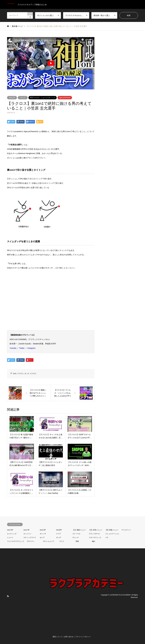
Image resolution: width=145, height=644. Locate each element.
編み (94, 541)
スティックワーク (30, 537)
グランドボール (94, 534)
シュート (10, 537)
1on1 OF (12, 98)
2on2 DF (43, 530)
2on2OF (59, 530)
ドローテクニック (95, 537)
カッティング (12, 534)
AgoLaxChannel (65, 98)
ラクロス (33, 374)
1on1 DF (10, 530)
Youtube (13, 348)
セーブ (42, 537)
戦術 (77, 541)
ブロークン (31, 541)
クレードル (76, 534)
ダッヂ (23, 98)
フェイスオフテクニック (16, 541)
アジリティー (126, 530)
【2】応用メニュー (96, 530)
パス (107, 537)
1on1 (15, 374)
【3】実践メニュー (112, 530)
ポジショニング (49, 541)
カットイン (27, 534)
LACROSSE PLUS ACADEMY (120, 595)
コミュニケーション (112, 534)
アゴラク (20, 374)
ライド (62, 541)
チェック (76, 537)
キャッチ (43, 534)
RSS (8, 596)
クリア (59, 534)
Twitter (22, 348)
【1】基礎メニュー (79, 530)
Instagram (31, 348)
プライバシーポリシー (83, 637)
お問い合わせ (69, 637)
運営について (57, 637)
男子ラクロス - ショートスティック (43, 98)
